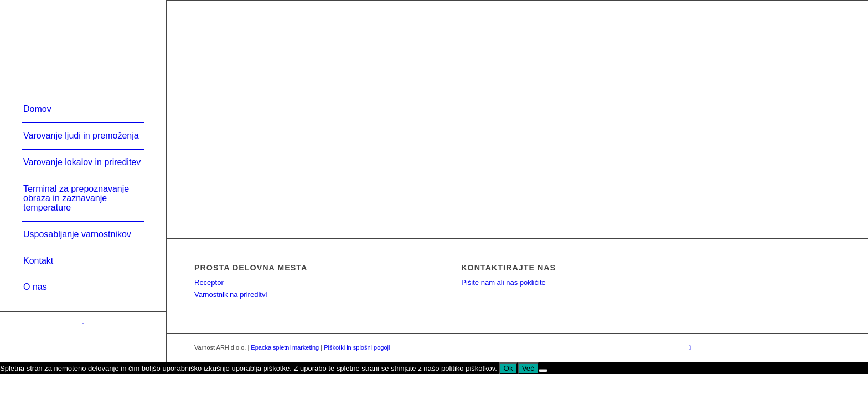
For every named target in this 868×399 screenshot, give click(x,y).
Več (528, 368)
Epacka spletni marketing (285, 347)
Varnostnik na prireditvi (231, 295)
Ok (508, 368)
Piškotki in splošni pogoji (357, 347)
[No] (543, 371)
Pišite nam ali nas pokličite (503, 282)
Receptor (209, 282)
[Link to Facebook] (83, 326)
